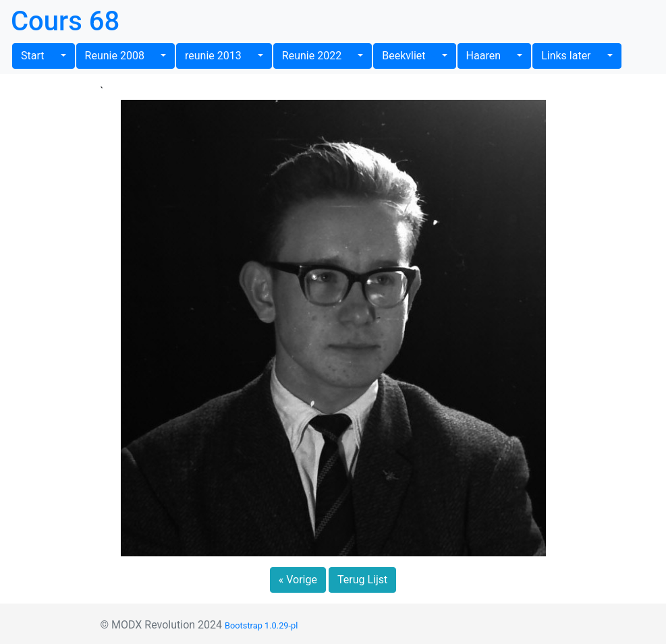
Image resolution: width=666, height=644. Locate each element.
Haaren (490, 56)
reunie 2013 (220, 56)
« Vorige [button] (298, 580)
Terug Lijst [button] (362, 580)
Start (39, 56)
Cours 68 (65, 21)
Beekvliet (410, 56)
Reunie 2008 (121, 56)
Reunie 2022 (318, 56)
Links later (573, 56)
